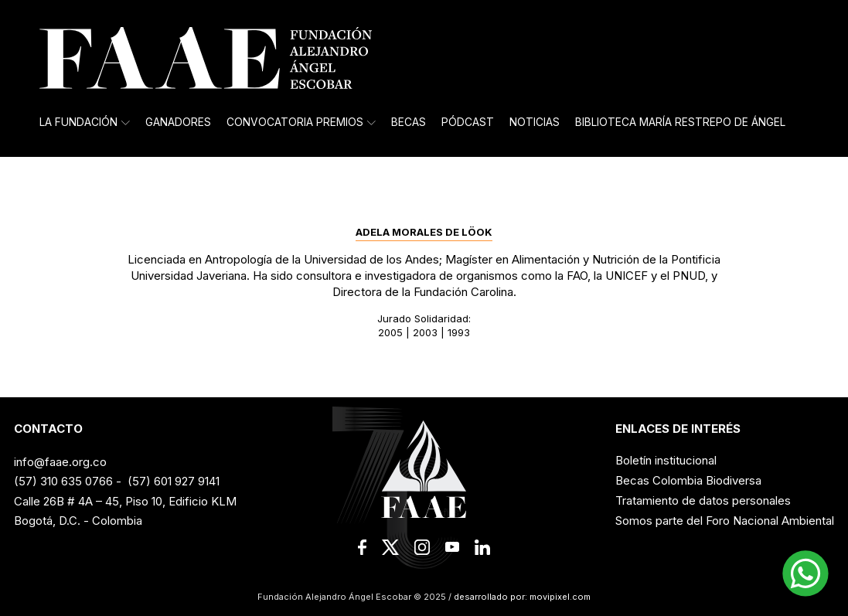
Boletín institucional (666, 460)
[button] (805, 573)
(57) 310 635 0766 (63, 481)
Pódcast (468, 122)
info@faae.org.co (60, 462)
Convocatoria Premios (301, 122)
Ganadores (178, 122)
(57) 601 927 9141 (174, 481)
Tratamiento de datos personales (703, 500)
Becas (409, 122)
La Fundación (85, 122)
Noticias (535, 122)
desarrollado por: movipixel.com (521, 597)
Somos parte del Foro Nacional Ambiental (725, 521)
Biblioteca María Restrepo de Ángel (680, 122)
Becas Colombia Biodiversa (688, 480)
